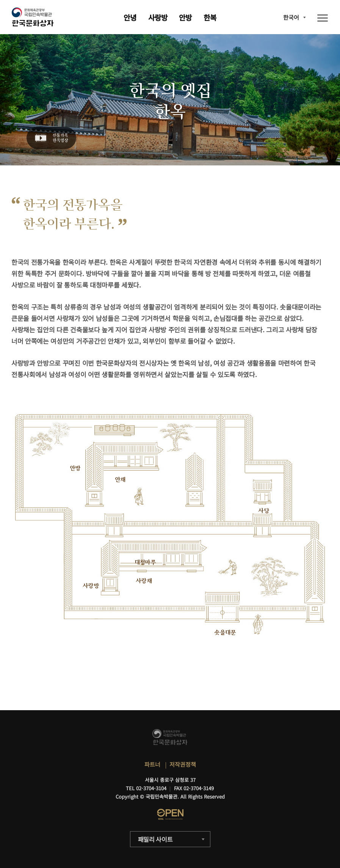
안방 (185, 17)
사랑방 (158, 17)
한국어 (291, 17)
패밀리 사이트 (155, 839)
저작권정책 (183, 764)
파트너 (152, 764)
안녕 (130, 17)
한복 (210, 17)
